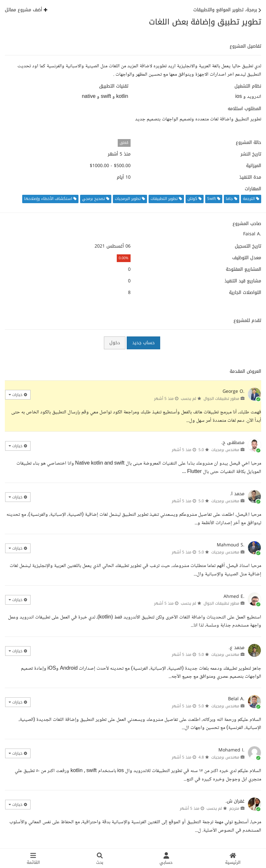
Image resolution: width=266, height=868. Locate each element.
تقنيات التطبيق (114, 86)
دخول (115, 343)
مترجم (234, 808)
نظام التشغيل (248, 86)
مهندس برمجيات (225, 450)
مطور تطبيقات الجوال (221, 399)
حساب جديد (143, 343)
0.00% (124, 258)
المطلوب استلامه (244, 109)
